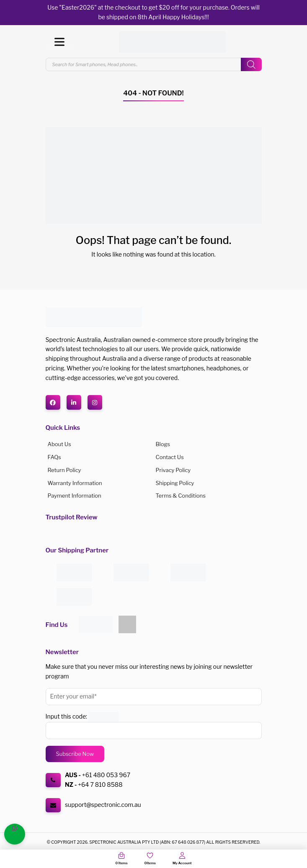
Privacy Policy (173, 470)
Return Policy (64, 470)
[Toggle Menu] (59, 42)
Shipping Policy (175, 483)
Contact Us (170, 457)
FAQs (54, 457)
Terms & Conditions (181, 496)
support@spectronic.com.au (103, 805)
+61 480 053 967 (106, 775)
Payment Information (75, 496)
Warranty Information (75, 483)
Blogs (163, 444)
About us (59, 444)
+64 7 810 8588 (100, 785)
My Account (182, 863)
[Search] (251, 64)
